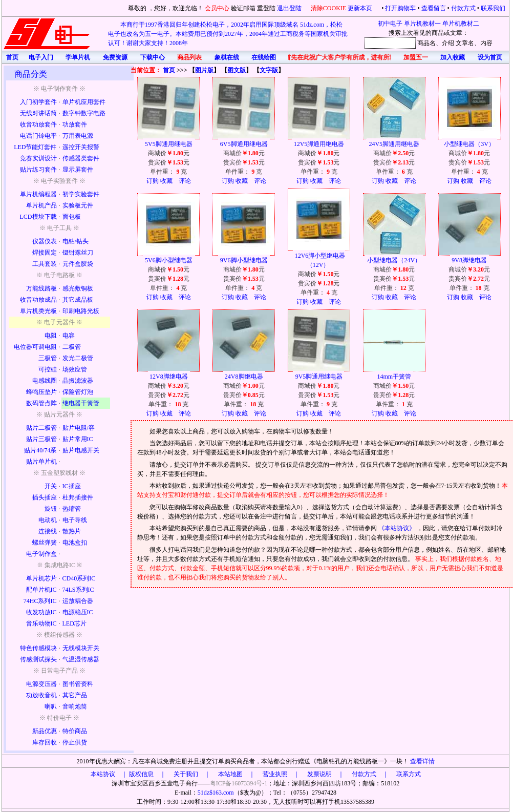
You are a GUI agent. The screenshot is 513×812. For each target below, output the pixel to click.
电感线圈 (45, 381)
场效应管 (75, 369)
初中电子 (390, 24)
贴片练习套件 (38, 170)
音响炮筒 (75, 706)
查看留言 (434, 8)
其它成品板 (78, 300)
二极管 (72, 347)
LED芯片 (74, 623)
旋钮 (51, 509)
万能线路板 (41, 288)
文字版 (269, 70)
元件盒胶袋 (78, 264)
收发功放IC (41, 612)
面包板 (72, 217)
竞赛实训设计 (38, 158)
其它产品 (75, 695)
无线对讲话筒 (38, 113)
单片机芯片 (41, 578)
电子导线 (75, 520)
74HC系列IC (40, 601)
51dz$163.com (216, 793)
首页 (169, 70)
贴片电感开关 (81, 450)
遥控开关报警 (81, 147)
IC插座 (72, 486)
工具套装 (45, 264)
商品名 (426, 43)
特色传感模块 (38, 648)
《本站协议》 (398, 528)
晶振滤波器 (78, 381)
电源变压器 (41, 684)
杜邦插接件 (78, 497)
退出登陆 (290, 8)
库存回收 (45, 742)
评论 (185, 181)
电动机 (48, 520)
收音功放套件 (38, 124)
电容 (69, 336)
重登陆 (266, 8)
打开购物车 (400, 8)
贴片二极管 (41, 428)
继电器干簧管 (81, 403)
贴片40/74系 (40, 450)
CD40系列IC (79, 578)
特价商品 (75, 731)
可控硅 (48, 369)
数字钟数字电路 (84, 113)
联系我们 (493, 8)
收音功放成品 (38, 300)
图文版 (237, 70)
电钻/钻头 (76, 241)
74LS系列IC (78, 590)
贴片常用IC (78, 439)
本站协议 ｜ (109, 774)
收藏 (166, 181)
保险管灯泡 (78, 392)
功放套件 (75, 124)
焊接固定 (45, 253)
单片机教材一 (422, 24)
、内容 (483, 43)
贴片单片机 (41, 462)
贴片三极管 (41, 439)
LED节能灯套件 (35, 147)
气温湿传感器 (81, 659)
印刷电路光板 (81, 311)
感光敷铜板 (78, 288)
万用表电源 (78, 136)
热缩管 (72, 509)
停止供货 (75, 742)
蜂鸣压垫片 (41, 392)
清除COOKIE (328, 8)
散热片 (72, 531)
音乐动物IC (41, 623)
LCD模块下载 (38, 217)
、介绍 (445, 43)
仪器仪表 (45, 241)
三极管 (48, 358)
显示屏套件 (78, 170)
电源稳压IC (78, 612)
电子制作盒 (41, 554)
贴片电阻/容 (79, 428)
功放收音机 (41, 695)
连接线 (48, 531)
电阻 (51, 336)
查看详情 (422, 761)
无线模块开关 (81, 648)
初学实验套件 (81, 194)
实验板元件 (78, 205)
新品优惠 (45, 731)
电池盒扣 (75, 543)
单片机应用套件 (84, 102)
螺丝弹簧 (45, 543)
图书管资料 (78, 684)
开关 (51, 486)
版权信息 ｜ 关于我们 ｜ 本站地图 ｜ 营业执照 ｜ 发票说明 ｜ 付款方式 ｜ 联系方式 (275, 774)
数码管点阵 (41, 403)
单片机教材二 (461, 24)
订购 (153, 181)
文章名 (465, 43)
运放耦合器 (78, 601)
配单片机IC (41, 590)
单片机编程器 (38, 194)
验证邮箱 (243, 8)
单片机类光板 (38, 311)
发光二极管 (78, 358)
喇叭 (51, 706)
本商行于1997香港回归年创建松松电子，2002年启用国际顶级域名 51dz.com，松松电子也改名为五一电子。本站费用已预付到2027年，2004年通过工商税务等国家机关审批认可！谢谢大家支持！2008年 (228, 34)
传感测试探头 (38, 659)
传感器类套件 (81, 158)
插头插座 (45, 497)
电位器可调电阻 (35, 347)
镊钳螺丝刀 (78, 253)
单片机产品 (41, 205)
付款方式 (463, 8)
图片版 (204, 70)
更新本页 (361, 8)
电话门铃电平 (38, 136)
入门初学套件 (38, 102)
